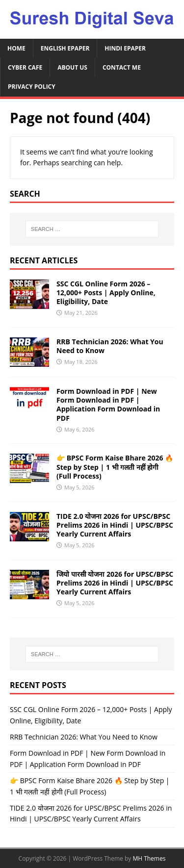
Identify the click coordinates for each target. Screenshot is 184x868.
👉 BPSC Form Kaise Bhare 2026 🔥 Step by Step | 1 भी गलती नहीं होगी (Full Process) (115, 467)
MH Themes (149, 858)
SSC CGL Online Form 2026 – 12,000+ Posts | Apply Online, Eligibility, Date (106, 293)
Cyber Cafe (25, 67)
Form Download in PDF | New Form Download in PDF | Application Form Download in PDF (108, 405)
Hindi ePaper (125, 48)
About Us (72, 67)
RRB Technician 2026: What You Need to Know (110, 346)
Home (16, 48)
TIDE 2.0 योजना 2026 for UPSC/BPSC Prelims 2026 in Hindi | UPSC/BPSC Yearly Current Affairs (115, 525)
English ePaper (65, 48)
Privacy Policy (32, 87)
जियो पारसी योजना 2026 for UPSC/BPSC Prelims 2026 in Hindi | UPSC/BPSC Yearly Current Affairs (115, 583)
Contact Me (122, 67)
